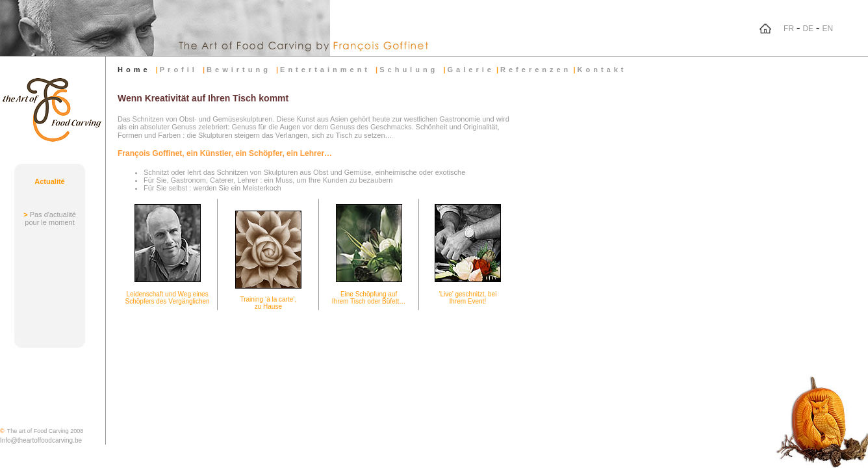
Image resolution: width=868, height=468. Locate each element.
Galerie (471, 70)
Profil (181, 70)
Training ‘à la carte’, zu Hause (268, 303)
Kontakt (602, 70)
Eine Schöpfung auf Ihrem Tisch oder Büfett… (369, 298)
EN (827, 29)
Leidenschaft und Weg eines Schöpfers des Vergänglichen (168, 298)
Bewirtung (241, 70)
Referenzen (536, 70)
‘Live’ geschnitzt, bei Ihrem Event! (467, 298)
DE (808, 29)
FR (789, 29)
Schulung (411, 70)
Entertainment (328, 70)
